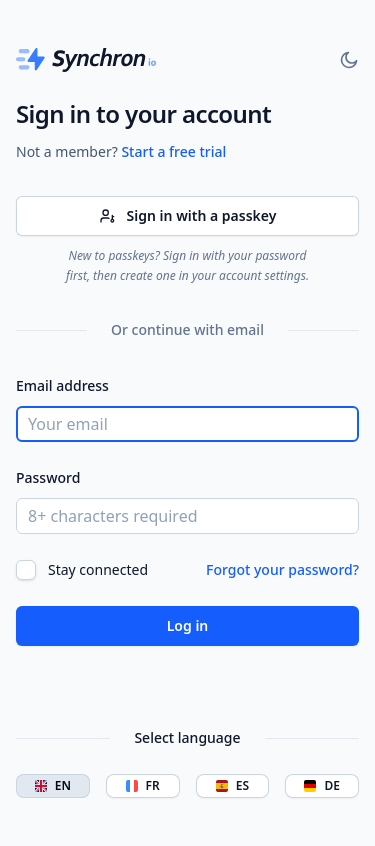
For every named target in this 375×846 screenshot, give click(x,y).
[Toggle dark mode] (349, 60)
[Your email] (187, 424)
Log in (188, 625)
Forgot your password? (282, 569)
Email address (62, 385)
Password (48, 477)
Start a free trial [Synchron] (173, 151)
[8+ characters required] (187, 516)
